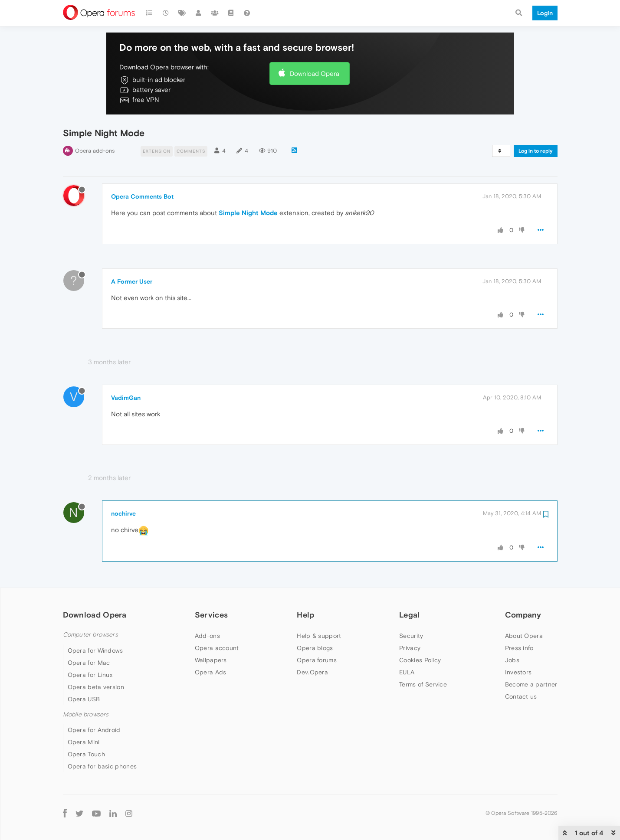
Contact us (521, 696)
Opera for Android (94, 730)
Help (305, 615)
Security (411, 636)
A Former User (132, 281)
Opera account (217, 648)
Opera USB (84, 699)
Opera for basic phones (102, 766)
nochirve (123, 513)
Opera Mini (84, 742)
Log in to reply (536, 151)
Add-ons (207, 636)
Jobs (512, 660)
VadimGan (126, 398)
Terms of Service (423, 684)
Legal (410, 615)
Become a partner (531, 684)
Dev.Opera (312, 672)
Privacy (410, 648)
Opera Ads (211, 672)
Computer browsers (90, 635)
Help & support (319, 636)
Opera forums (317, 660)
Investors (518, 672)
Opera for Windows (95, 650)
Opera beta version (96, 687)
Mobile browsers (86, 714)
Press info (519, 648)
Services (211, 615)
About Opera (524, 636)
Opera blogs (315, 648)
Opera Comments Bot (142, 196)
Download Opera (315, 74)
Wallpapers (211, 660)
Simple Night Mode (248, 213)
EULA (407, 672)
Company (523, 615)
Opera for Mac (89, 663)
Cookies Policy (420, 660)
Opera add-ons (95, 151)
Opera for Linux (90, 675)
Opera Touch (86, 754)
